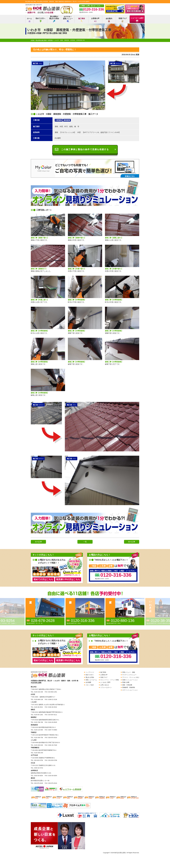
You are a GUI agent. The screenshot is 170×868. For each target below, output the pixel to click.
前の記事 (132, 542)
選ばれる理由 (90, 677)
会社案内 (109, 20)
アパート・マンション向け (131, 677)
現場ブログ (123, 20)
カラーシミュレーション (130, 690)
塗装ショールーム (91, 680)
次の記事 (38, 542)
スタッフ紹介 (90, 685)
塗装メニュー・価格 (129, 672)
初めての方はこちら (43, 579)
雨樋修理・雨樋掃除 (129, 687)
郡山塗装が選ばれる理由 (54, 19)
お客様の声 (95, 20)
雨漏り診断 (126, 682)
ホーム (29, 20)
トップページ (90, 672)
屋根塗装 (67, 120)
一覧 (85, 542)
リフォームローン (106, 687)
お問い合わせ (105, 685)
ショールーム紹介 (137, 20)
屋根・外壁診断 (127, 685)
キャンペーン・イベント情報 (110, 680)
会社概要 (88, 682)
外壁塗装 (59, 120)
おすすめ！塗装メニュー (68, 19)
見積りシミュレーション (130, 680)
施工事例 (82, 20)
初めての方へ (40, 20)
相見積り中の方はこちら (68, 579)
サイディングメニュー (129, 675)
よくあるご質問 (105, 682)
